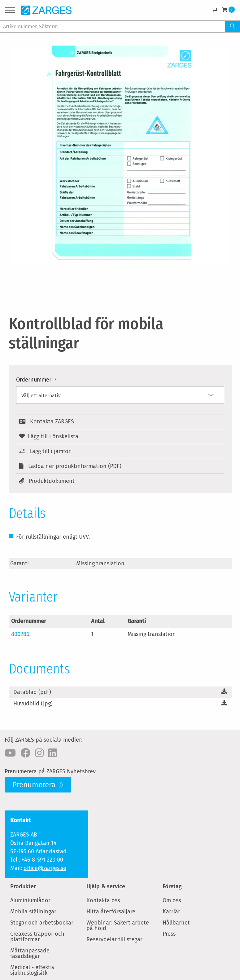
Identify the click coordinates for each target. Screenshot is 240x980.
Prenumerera (35, 785)
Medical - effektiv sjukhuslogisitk (32, 970)
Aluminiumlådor (30, 900)
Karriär (171, 912)
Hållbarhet (176, 923)
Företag (172, 886)
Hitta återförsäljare (111, 912)
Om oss (172, 900)
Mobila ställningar (33, 912)
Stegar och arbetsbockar (42, 923)
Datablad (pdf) (32, 692)
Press (169, 934)
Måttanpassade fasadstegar (30, 953)
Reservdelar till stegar (114, 939)
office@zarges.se (45, 868)
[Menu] (10, 11)
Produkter (23, 886)
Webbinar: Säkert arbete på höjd (118, 925)
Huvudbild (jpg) (33, 704)
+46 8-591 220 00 (42, 860)
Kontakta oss (103, 900)
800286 (20, 634)
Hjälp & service (106, 886)
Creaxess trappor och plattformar (37, 937)
